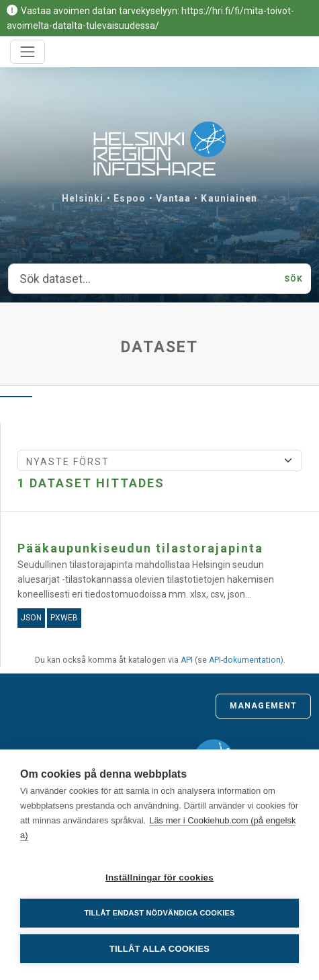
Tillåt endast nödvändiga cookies (159, 913)
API (187, 660)
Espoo (130, 198)
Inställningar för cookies (159, 877)
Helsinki (83, 198)
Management (263, 706)
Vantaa (174, 198)
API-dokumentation (245, 660)
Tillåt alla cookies (159, 949)
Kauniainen (229, 198)
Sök (293, 279)
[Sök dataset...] (142, 279)
